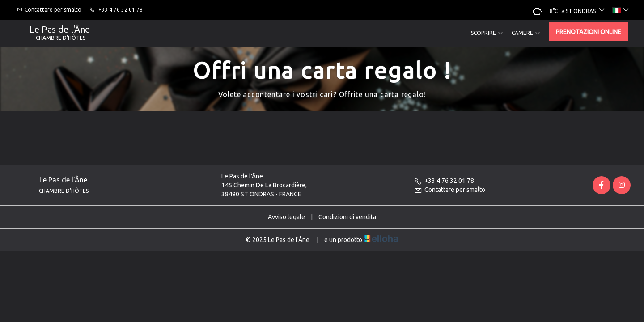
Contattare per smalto (450, 190)
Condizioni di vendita (347, 217)
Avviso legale (286, 217)
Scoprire (487, 33)
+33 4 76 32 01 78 (444, 181)
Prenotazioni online (589, 32)
